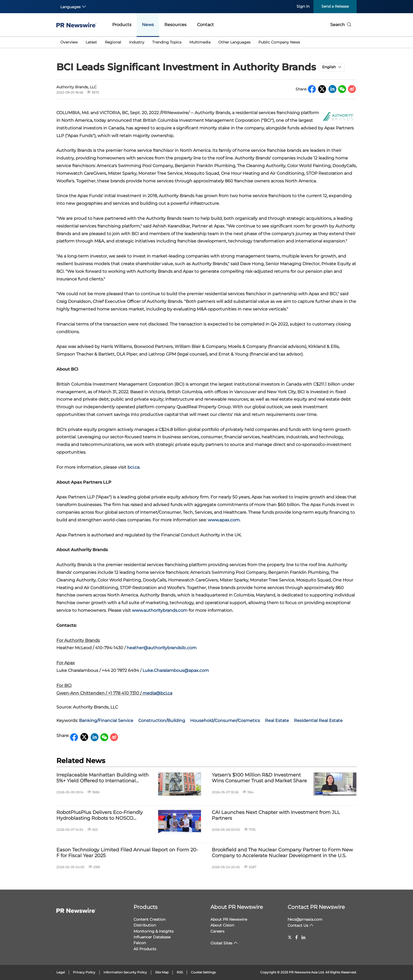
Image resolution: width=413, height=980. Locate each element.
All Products (145, 949)
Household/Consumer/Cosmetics (225, 721)
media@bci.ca (157, 693)
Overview (69, 42)
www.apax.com (224, 520)
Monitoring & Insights (154, 931)
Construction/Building (162, 721)
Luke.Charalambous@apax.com (176, 670)
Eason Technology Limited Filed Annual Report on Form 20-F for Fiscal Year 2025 (127, 853)
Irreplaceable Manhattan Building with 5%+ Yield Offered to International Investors (102, 778)
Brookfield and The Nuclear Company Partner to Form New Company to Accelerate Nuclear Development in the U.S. (282, 853)
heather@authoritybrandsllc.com (162, 648)
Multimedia (200, 42)
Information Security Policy (125, 972)
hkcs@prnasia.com (305, 919)
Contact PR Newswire (316, 907)
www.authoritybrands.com (160, 610)
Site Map (162, 972)
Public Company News (279, 42)
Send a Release (335, 6)
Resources (175, 25)
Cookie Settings (203, 972)
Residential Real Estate (318, 721)
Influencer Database (152, 937)
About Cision (222, 925)
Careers (217, 931)
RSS (180, 972)
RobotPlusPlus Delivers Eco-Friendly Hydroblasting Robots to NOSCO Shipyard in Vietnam (100, 815)
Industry (137, 42)
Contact (205, 25)
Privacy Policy (84, 972)
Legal (61, 972)
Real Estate (277, 721)
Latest (91, 42)
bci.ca (133, 467)
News (148, 25)
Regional (113, 42)
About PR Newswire (237, 907)
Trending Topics (167, 42)
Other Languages (234, 42)
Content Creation (149, 919)
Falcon (140, 943)
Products (122, 25)
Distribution (145, 925)
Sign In (303, 6)
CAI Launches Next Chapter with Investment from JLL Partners (276, 815)
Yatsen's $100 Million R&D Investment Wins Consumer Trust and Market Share (259, 778)
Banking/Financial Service (106, 721)
